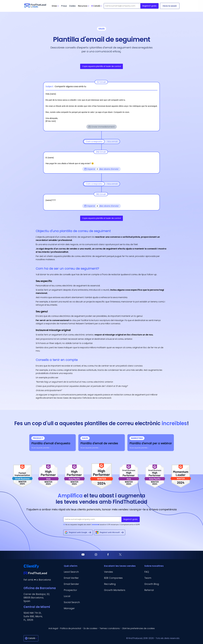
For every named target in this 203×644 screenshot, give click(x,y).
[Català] (31, 638)
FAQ (147, 572)
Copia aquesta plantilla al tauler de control (102, 66)
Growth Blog (152, 584)
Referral (149, 590)
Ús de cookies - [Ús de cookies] (91, 628)
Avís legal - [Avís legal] (54, 628)
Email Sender (71, 584)
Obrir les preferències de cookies (138, 628)
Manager (69, 608)
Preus (64, 6)
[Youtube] (83, 555)
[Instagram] (96, 555)
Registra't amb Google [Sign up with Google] (78, 532)
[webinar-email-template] (151, 443)
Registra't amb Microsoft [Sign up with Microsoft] (110, 532)
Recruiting (110, 584)
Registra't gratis (149, 6)
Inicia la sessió (170, 6)
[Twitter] (120, 555)
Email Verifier (71, 578)
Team (148, 578)
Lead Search (71, 572)
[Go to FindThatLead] (35, 6)
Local (67, 596)
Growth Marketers (115, 590)
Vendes (108, 572)
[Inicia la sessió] (170, 6)
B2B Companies (113, 578)
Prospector (70, 590)
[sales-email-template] (102, 443)
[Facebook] (108, 555)
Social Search (72, 602)
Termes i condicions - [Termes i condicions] (110, 628)
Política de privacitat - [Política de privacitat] (71, 628)
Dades (72, 6)
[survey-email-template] (52, 443)
